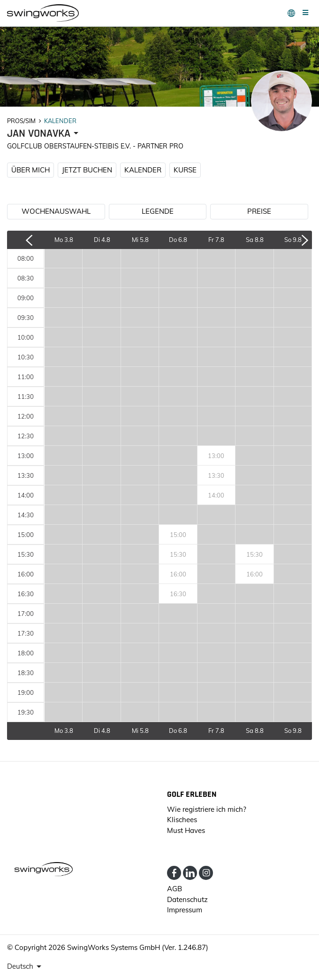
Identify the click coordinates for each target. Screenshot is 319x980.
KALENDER (143, 170)
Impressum (185, 910)
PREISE (259, 211)
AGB (175, 889)
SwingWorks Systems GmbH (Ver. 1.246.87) (138, 947)
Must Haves (186, 830)
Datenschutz (187, 899)
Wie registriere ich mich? (207, 809)
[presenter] (44, 134)
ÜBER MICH (30, 170)
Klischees (182, 820)
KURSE (185, 170)
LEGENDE (158, 211)
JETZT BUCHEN (87, 170)
